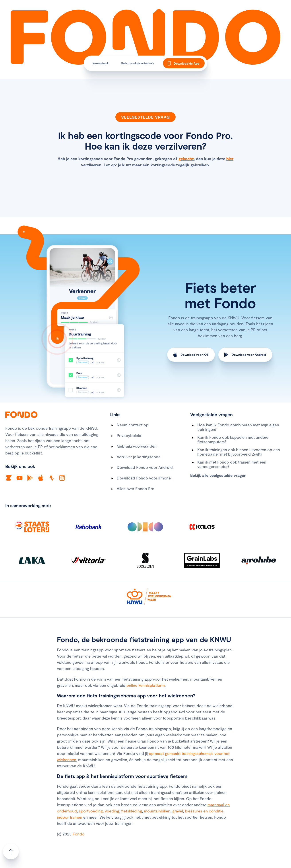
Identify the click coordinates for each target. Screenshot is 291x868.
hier (230, 159)
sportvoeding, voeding (99, 811)
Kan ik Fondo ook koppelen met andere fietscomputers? (233, 439)
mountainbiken (157, 811)
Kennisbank (101, 63)
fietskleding (132, 811)
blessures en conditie (204, 811)
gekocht (186, 159)
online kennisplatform (146, 685)
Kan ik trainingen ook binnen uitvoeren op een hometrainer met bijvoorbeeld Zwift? (239, 452)
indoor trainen (70, 817)
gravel (178, 811)
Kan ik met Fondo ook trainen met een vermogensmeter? (232, 464)
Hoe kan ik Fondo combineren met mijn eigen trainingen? (238, 427)
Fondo (79, 834)
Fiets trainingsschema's (137, 63)
